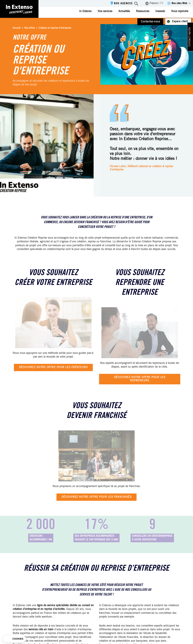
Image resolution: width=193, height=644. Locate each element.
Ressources (143, 11)
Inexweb (160, 11)
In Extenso (85, 11)
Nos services (105, 11)
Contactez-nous (150, 22)
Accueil (17, 28)
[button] (14, 639)
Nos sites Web (179, 3)
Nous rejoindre (180, 11)
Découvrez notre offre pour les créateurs (53, 367)
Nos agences (123, 4)
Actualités (124, 11)
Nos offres (30, 28)
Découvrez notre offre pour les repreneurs (140, 379)
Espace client (180, 22)
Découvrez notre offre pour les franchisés (97, 497)
